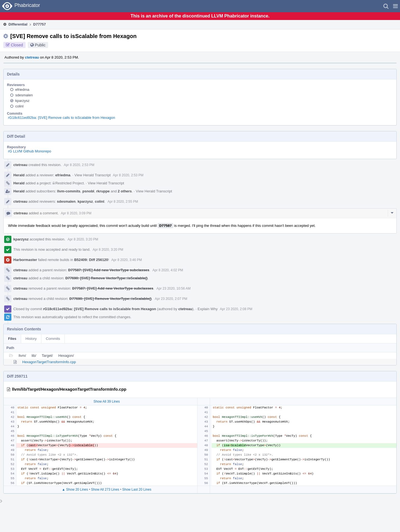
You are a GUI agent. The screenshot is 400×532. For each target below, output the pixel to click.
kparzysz (22, 101)
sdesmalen (24, 95)
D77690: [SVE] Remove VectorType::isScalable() (106, 278)
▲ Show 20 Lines (75, 490)
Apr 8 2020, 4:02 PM (168, 270)
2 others (125, 191)
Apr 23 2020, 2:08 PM (236, 309)
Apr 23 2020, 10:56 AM (173, 288)
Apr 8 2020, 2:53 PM (79, 165)
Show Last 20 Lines (137, 490)
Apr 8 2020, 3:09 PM (76, 213)
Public (40, 45)
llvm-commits (69, 191)
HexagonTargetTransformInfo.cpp (49, 362)
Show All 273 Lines (105, 490)
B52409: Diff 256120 (91, 260)
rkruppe (103, 191)
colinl (19, 106)
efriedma (22, 90)
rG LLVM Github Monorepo (30, 151)
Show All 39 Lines (107, 401)
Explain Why (207, 309)
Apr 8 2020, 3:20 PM (83, 239)
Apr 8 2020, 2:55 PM (123, 202)
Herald (19, 175)
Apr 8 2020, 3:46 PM (127, 260)
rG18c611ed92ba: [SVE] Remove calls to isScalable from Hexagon (62, 118)
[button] (395, 6)
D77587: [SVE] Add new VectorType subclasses (109, 270)
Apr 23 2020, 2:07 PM (171, 299)
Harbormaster (25, 260)
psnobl (88, 191)
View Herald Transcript (93, 175)
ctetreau (32, 57)
